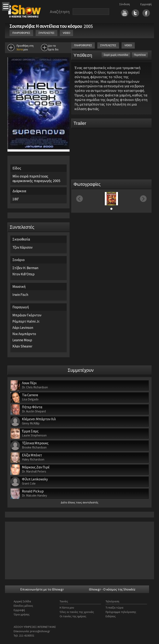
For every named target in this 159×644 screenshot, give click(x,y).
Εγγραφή (146, 4)
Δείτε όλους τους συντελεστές (79, 502)
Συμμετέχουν (81, 370)
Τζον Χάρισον (22, 247)
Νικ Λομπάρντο (24, 334)
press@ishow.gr (40, 631)
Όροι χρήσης (22, 614)
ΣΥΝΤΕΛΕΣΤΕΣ (46, 33)
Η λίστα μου (67, 608)
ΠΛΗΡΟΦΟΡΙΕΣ (21, 33)
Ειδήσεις (111, 616)
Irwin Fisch (20, 295)
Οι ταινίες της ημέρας (73, 616)
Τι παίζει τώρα (114, 608)
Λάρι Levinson (23, 328)
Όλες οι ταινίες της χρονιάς (77, 612)
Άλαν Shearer (22, 346)
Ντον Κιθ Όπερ (23, 274)
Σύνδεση (125, 4)
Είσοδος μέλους (23, 606)
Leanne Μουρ (22, 340)
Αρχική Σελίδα (22, 601)
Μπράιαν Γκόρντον (27, 315)
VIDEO (66, 33)
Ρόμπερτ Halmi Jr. (26, 321)
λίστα (20, 49)
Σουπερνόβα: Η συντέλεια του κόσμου (46, 26)
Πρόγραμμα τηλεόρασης (121, 612)
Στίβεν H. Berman (25, 268)
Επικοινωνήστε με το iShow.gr (42, 589)
